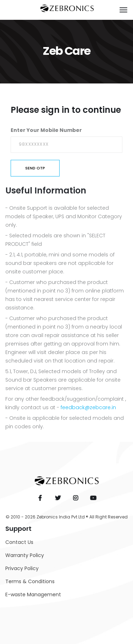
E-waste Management (33, 594)
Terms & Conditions (30, 581)
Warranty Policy (25, 555)
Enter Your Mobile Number (46, 130)
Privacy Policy (22, 568)
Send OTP (35, 168)
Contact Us (19, 542)
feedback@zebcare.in (88, 407)
